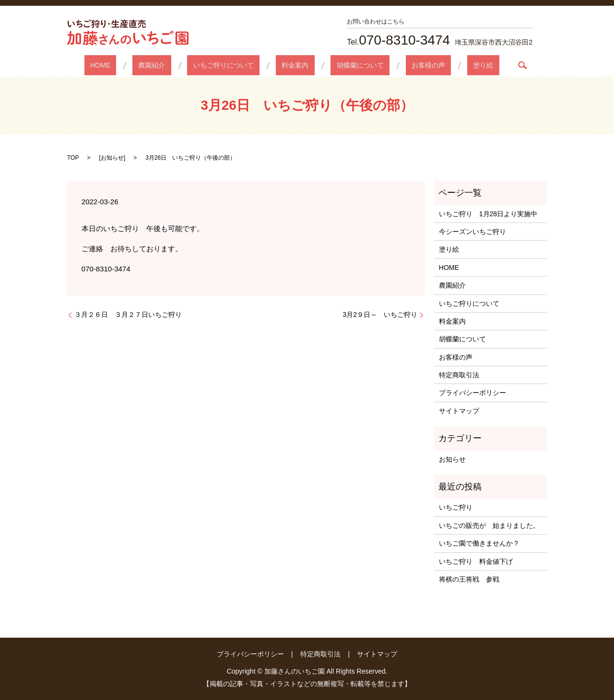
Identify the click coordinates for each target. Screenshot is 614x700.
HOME (136, 65)
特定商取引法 (459, 375)
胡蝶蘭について (348, 65)
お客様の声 (404, 65)
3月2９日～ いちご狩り (380, 315)
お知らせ (112, 158)
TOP (73, 158)
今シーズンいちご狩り (476, 232)
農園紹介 (176, 65)
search (481, 65)
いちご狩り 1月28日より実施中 (488, 214)
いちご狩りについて (236, 65)
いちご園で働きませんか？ (479, 543)
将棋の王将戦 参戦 (469, 579)
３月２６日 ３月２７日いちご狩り (128, 315)
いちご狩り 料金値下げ (476, 561)
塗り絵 (448, 65)
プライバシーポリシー (472, 393)
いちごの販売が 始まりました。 (489, 525)
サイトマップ (459, 411)
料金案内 (295, 65)
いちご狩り (456, 507)
